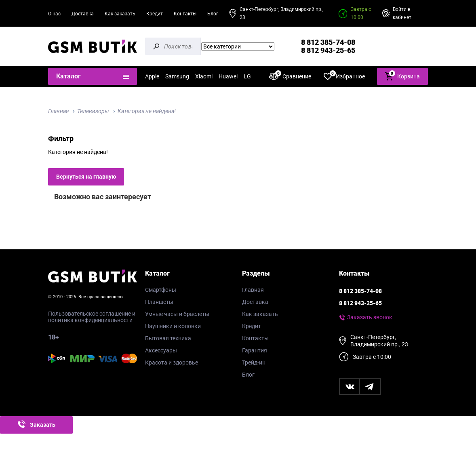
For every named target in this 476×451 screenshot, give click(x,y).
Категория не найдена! (147, 111)
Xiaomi (204, 76)
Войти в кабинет (402, 13)
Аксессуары (161, 350)
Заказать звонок (370, 317)
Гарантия (255, 350)
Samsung (177, 76)
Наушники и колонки (173, 326)
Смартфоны (161, 290)
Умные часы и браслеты (177, 314)
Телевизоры (93, 111)
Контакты (185, 14)
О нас (54, 14)
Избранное (344, 76)
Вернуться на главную (86, 177)
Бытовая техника (168, 338)
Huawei (228, 76)
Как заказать (120, 14)
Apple (152, 76)
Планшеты (159, 302)
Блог (213, 14)
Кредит (155, 14)
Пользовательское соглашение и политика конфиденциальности (92, 317)
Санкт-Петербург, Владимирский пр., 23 (281, 13)
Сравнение (290, 76)
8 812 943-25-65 (328, 50)
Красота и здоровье (172, 362)
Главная (58, 111)
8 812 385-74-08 (328, 42)
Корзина (402, 76)
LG (247, 76)
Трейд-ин (254, 362)
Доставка (83, 14)
